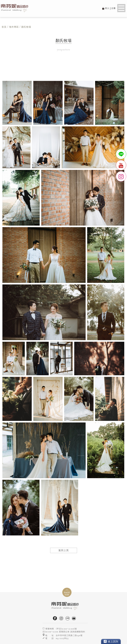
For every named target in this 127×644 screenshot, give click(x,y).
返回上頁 (64, 550)
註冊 (114, 8)
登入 (107, 8)
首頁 (4, 27)
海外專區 (14, 27)
